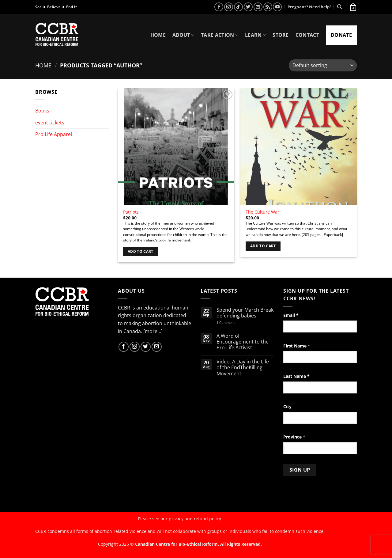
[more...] (153, 331)
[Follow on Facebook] (219, 7)
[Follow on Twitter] (248, 7)
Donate (341, 35)
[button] (353, 7)
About (183, 35)
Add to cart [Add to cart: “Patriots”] (141, 251)
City (287, 406)
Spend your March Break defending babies (245, 313)
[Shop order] (323, 65)
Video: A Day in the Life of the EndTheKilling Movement (243, 368)
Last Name (296, 376)
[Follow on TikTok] (238, 7)
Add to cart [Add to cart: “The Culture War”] (263, 246)
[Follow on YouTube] (277, 7)
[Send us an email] (258, 7)
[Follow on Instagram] (229, 7)
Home (158, 35)
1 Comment (234, 323)
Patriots (131, 212)
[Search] (339, 7)
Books (42, 111)
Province (294, 437)
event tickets (50, 123)
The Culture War (262, 212)
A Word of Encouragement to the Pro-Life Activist (243, 342)
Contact (307, 35)
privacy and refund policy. (196, 519)
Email (291, 315)
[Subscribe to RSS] (268, 7)
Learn (255, 35)
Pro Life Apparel (54, 134)
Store (281, 35)
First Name (297, 346)
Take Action (220, 35)
